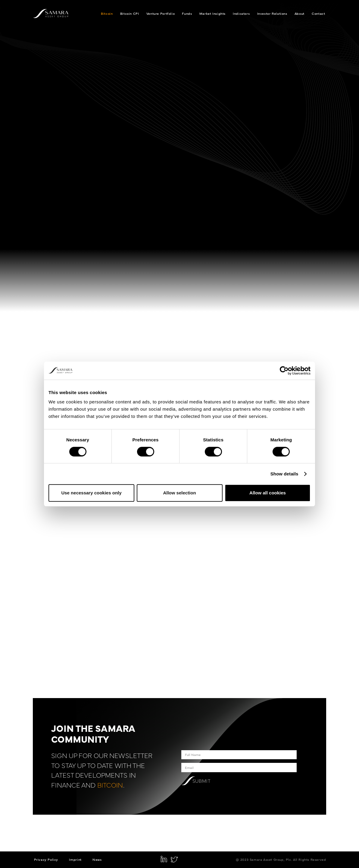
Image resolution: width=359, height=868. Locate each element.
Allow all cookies (268, 493)
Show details (284, 474)
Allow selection (179, 493)
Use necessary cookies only (91, 493)
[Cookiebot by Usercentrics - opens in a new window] (284, 371)
